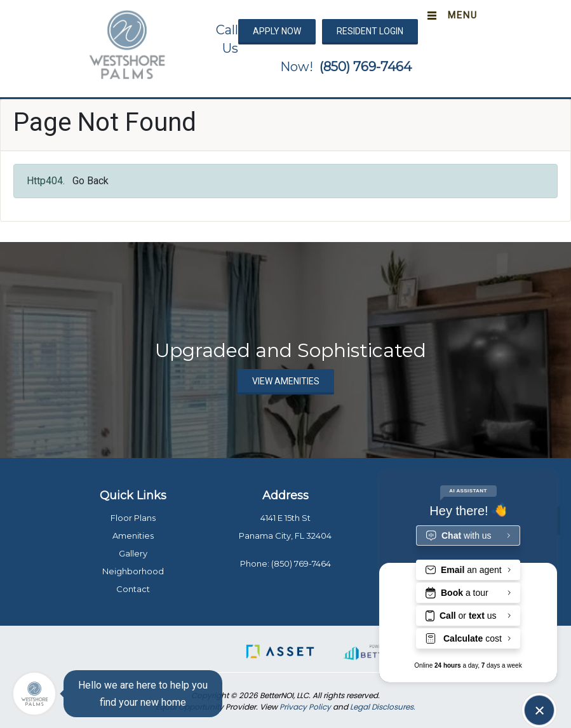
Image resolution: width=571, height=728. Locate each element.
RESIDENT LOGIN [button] (370, 31)
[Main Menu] (34, 694)
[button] (127, 44)
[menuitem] (35, 501)
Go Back (91, 181)
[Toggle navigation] (449, 16)
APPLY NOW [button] (277, 31)
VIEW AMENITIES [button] (286, 381)
